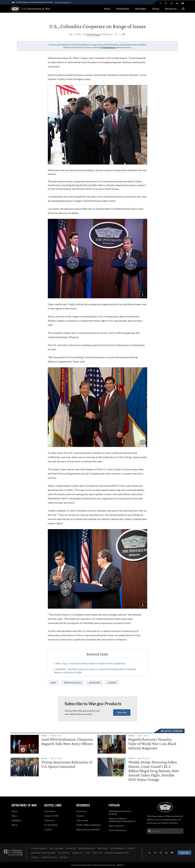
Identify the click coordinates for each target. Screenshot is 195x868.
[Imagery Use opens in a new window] (78, 853)
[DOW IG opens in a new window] (131, 848)
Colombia (112, 682)
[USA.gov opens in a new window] (35, 857)
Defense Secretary (73, 682)
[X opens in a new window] (160, 3)
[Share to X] (120, 35)
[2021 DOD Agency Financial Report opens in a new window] (91, 830)
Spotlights (141, 9)
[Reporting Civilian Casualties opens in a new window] (43, 853)
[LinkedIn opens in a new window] (177, 3)
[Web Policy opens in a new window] (103, 848)
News (107, 9)
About (156, 9)
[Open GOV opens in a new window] (97, 853)
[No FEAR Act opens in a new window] (64, 853)
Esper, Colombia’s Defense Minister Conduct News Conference (94, 663)
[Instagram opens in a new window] (171, 3)
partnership (94, 682)
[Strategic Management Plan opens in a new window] (117, 853)
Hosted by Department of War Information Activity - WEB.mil (98, 865)
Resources (171, 9)
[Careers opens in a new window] (91, 816)
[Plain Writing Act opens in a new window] (117, 848)
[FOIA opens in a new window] (88, 853)
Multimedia (123, 9)
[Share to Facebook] (116, 35)
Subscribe (122, 712)
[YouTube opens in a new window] (183, 3)
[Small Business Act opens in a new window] (49, 857)
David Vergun (93, 34)
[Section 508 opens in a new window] (71, 848)
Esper (53, 682)
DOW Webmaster (108, 47)
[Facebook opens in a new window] (166, 3)
